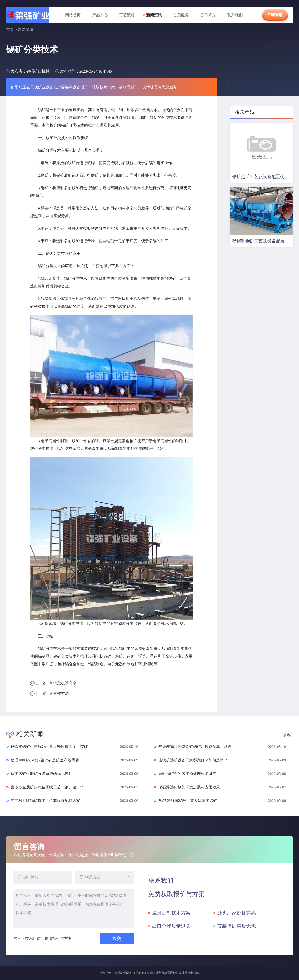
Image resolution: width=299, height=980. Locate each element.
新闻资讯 (154, 15)
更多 (288, 735)
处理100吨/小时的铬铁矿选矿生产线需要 (45, 760)
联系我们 (235, 15)
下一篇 (52, 693)
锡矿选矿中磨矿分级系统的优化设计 (42, 774)
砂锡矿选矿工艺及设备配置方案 (263, 241)
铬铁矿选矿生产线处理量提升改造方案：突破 (49, 747)
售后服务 (181, 15)
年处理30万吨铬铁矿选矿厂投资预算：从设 (195, 747)
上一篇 (56, 683)
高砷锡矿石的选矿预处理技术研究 (187, 774)
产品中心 (100, 15)
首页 (10, 30)
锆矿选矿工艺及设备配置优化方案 (263, 177)
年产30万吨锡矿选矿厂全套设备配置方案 (45, 801)
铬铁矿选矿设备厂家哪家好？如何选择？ (193, 760)
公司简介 (208, 15)
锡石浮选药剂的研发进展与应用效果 (189, 787)
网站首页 (73, 15)
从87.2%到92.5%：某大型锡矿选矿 (188, 801)
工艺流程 (127, 15)
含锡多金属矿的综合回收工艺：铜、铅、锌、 (49, 787)
